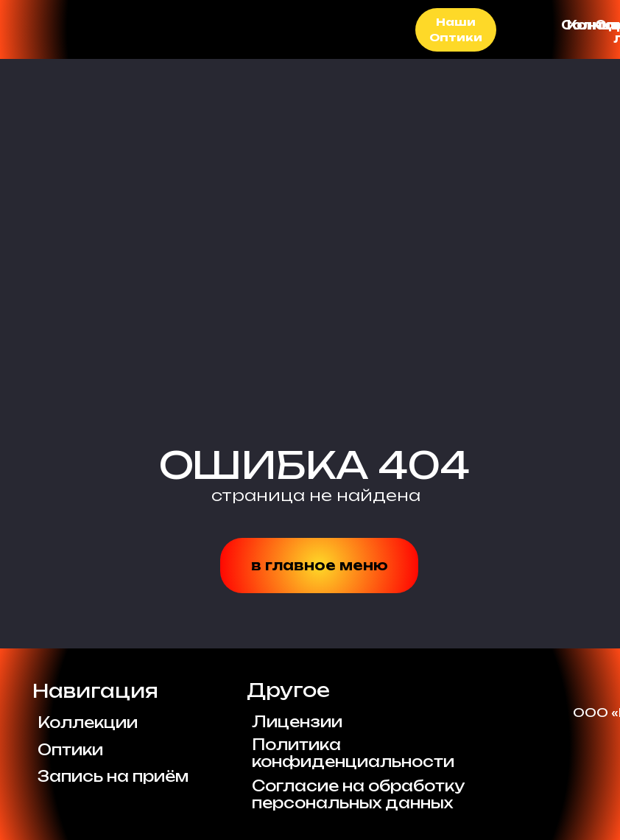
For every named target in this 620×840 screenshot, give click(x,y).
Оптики (70, 750)
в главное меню (320, 565)
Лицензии (297, 722)
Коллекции (88, 722)
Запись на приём (113, 776)
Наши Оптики (456, 30)
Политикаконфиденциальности (353, 753)
